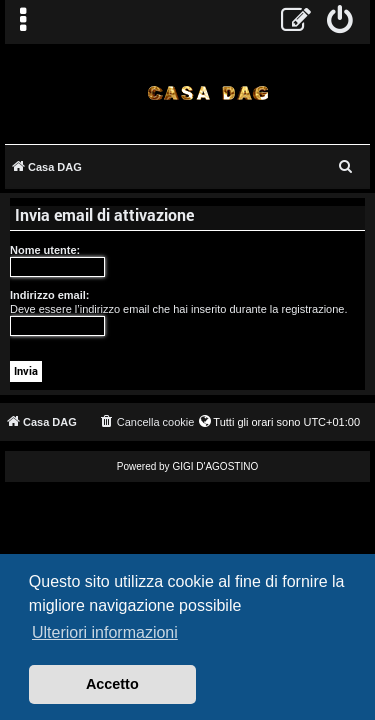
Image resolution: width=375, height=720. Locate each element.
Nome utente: (45, 250)
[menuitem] (340, 22)
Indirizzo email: (49, 295)
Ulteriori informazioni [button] (105, 632)
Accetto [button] (112, 684)
